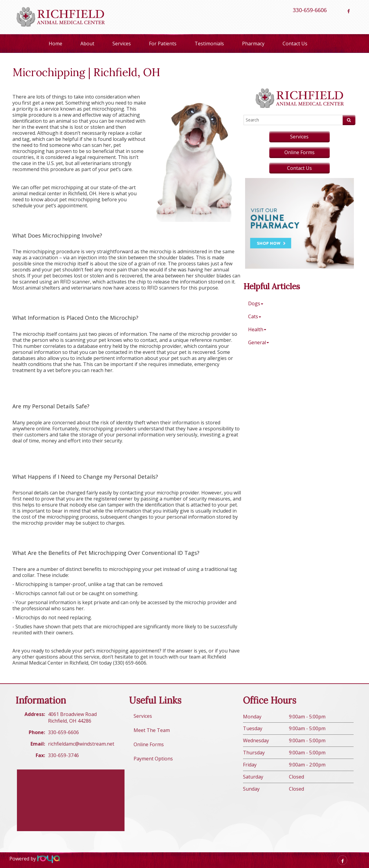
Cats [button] (255, 316)
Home (55, 44)
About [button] (87, 44)
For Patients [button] (163, 44)
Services (122, 44)
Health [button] (257, 329)
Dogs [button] (256, 303)
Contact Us (295, 44)
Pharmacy (253, 44)
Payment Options (153, 759)
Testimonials (209, 44)
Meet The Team (152, 730)
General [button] (259, 342)
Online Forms (299, 152)
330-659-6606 (310, 10)
